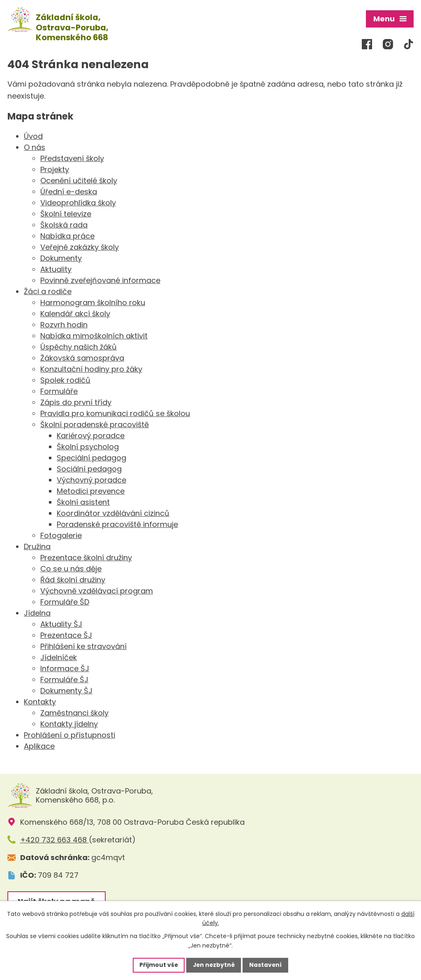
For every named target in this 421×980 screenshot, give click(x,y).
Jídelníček (59, 657)
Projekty (55, 169)
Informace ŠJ (65, 668)
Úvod (33, 135)
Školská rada (64, 224)
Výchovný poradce (91, 479)
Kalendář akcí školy (75, 313)
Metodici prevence (91, 490)
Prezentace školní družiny (86, 557)
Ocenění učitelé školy (79, 180)
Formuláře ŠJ (64, 679)
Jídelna (37, 612)
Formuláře (59, 390)
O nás (35, 146)
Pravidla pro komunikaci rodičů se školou (115, 413)
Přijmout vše (158, 965)
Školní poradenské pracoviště (95, 424)
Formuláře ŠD (65, 601)
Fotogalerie (61, 535)
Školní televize (66, 213)
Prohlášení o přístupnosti (69, 734)
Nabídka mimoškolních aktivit (94, 335)
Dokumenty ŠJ (66, 690)
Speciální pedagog (91, 457)
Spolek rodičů (65, 379)
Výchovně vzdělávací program (97, 590)
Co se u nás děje (71, 568)
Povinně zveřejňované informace (100, 280)
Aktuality (56, 268)
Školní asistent (83, 501)
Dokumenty (61, 257)
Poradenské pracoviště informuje (117, 523)
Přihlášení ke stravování (83, 645)
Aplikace (39, 745)
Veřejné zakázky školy (80, 246)
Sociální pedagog (89, 468)
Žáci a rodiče (48, 291)
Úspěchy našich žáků (79, 346)
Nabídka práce (67, 235)
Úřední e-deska (69, 191)
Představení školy (72, 158)
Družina (37, 546)
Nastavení (266, 965)
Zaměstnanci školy (74, 712)
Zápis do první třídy (76, 401)
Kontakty (40, 701)
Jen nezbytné (214, 965)
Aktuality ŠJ (61, 623)
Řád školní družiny (73, 579)
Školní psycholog (88, 446)
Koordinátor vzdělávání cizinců (113, 512)
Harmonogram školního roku (93, 302)
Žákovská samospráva (82, 357)
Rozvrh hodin (64, 324)
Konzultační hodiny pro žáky (91, 368)
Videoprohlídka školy (78, 202)
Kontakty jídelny (69, 723)
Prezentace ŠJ (66, 634)
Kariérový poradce (91, 435)
